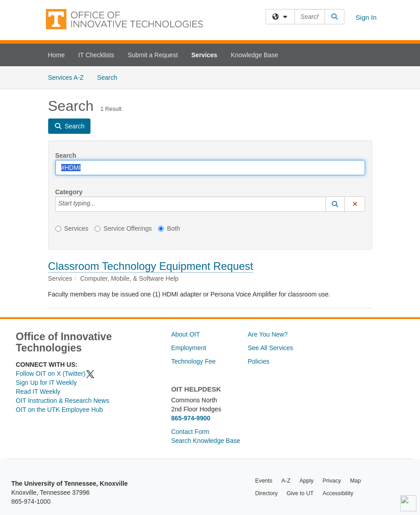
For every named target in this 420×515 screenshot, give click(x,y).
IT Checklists (96, 55)
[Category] (100, 204)
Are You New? (268, 334)
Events (264, 481)
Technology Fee (193, 361)
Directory (266, 493)
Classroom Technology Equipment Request (151, 266)
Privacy (332, 481)
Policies (258, 361)
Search (111, 77)
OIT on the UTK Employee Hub (59, 410)
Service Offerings (123, 228)
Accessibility (338, 493)
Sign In (366, 17)
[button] (335, 204)
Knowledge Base (255, 55)
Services (204, 55)
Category (69, 192)
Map (355, 481)
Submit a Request (153, 55)
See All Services (270, 348)
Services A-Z (66, 77)
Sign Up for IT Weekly (46, 383)
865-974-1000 (31, 501)
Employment (189, 348)
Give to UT (300, 493)
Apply (306, 481)
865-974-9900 (191, 418)
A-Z (286, 481)
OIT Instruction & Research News (62, 401)
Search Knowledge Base (205, 441)
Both (169, 228)
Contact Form (190, 432)
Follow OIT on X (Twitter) (55, 374)
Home (56, 55)
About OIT (185, 334)
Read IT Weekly (38, 392)
